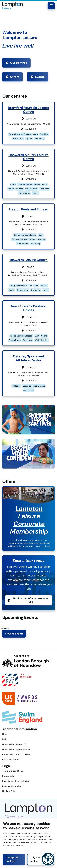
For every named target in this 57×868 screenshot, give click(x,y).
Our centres (16, 63)
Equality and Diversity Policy (16, 781)
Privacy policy (9, 776)
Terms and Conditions (13, 771)
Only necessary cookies (39, 859)
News (5, 734)
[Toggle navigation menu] (51, 6)
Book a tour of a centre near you (31, 600)
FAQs (5, 739)
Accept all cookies (12, 859)
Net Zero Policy (9, 791)
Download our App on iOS (14, 744)
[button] (48, 859)
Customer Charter (11, 759)
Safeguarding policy (12, 786)
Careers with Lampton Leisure (16, 754)
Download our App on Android (16, 749)
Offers (12, 77)
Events (38, 77)
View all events (14, 634)
